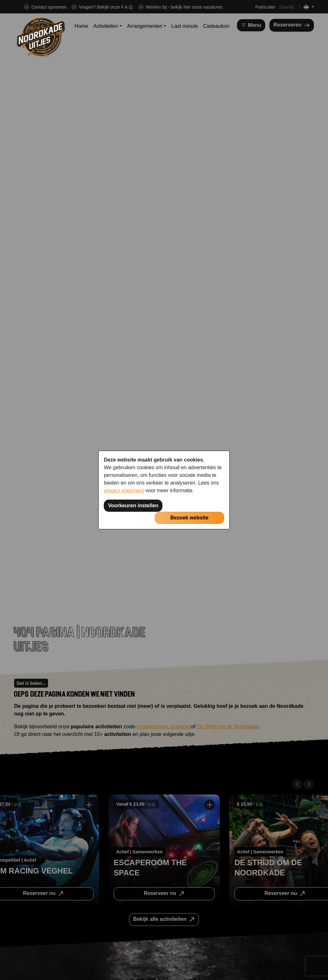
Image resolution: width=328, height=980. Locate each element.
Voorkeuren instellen (133, 506)
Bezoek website (189, 518)
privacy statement (124, 490)
